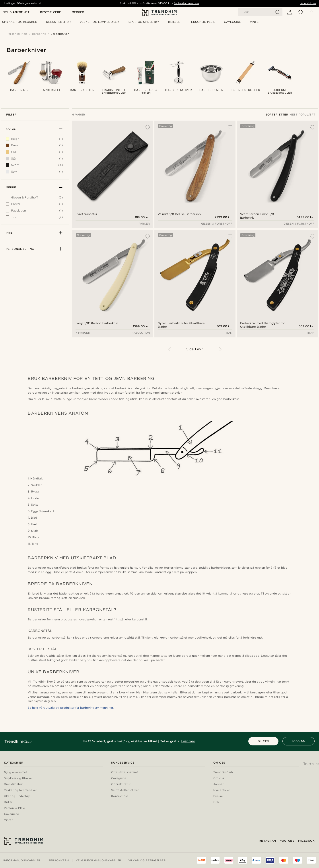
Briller (8, 802)
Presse (218, 796)
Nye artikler (222, 790)
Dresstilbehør (14, 784)
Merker (78, 12)
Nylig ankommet (16, 12)
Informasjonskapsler (22, 860)
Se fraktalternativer (186, 3)
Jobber (218, 784)
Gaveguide (12, 814)
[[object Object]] (34, 199)
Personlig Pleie (15, 808)
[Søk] (260, 12)
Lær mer (188, 741)
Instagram (267, 841)
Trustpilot (311, 764)
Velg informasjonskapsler (99, 860)
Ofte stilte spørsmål (125, 772)
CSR (216, 802)
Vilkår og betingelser (147, 860)
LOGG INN (299, 741)
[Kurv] (311, 12)
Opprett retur (121, 784)
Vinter (8, 820)
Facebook (306, 841)
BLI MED (263, 741)
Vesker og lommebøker (20, 790)
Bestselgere (51, 12)
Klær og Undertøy (17, 796)
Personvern (59, 860)
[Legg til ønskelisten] (145, 127)
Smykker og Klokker (18, 778)
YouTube (287, 841)
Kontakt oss (308, 3)
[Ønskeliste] (301, 12)
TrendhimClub (223, 772)
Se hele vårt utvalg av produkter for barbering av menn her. (71, 708)
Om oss (219, 778)
